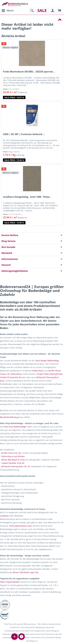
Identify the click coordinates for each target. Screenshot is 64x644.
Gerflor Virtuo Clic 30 (11, 453)
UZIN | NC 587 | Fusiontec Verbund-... (24, 134)
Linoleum (4, 516)
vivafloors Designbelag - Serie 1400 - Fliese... (27, 197)
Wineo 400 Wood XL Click (13, 460)
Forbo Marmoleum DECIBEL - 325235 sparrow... (29, 72)
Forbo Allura (16, 374)
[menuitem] (7, 11)
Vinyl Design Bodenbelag (47, 361)
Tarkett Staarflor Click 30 (13, 463)
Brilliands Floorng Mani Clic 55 (16, 466)
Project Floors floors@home (50, 374)
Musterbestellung (8, 417)
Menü (8, 10)
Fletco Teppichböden (10, 582)
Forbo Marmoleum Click (20, 526)
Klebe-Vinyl (38, 371)
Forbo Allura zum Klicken (13, 456)
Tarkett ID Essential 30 (10, 377)
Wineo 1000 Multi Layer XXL (26, 572)
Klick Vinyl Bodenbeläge (15, 427)
